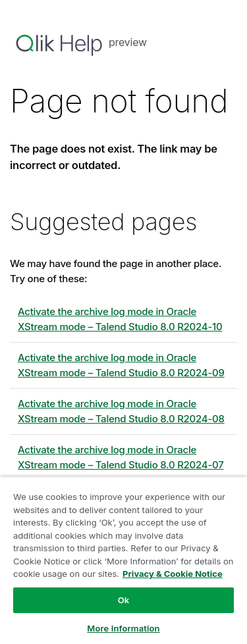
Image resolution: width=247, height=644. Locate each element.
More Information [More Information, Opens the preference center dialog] (123, 628)
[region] (123, 560)
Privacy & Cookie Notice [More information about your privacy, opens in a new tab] (173, 574)
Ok (124, 600)
